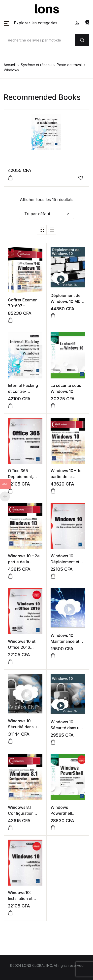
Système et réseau (36, 65)
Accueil (10, 65)
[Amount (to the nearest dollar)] (39, 40)
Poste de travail (70, 65)
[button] (31, 23)
